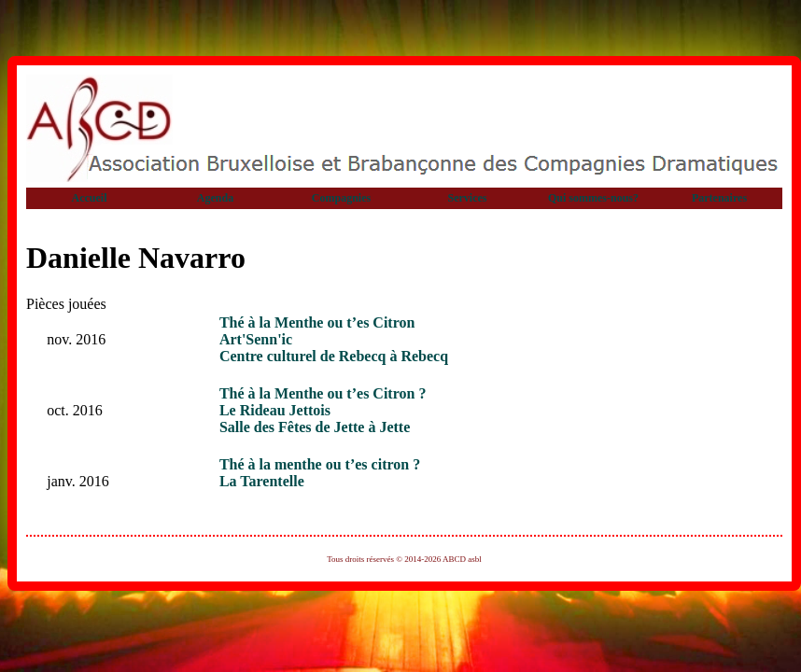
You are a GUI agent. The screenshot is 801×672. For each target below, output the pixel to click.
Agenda (215, 198)
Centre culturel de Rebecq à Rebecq (334, 356)
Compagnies (341, 198)
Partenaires (719, 198)
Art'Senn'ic (256, 339)
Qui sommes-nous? (593, 198)
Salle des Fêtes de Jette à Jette (315, 427)
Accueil (90, 198)
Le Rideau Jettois (275, 410)
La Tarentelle (262, 481)
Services (468, 198)
